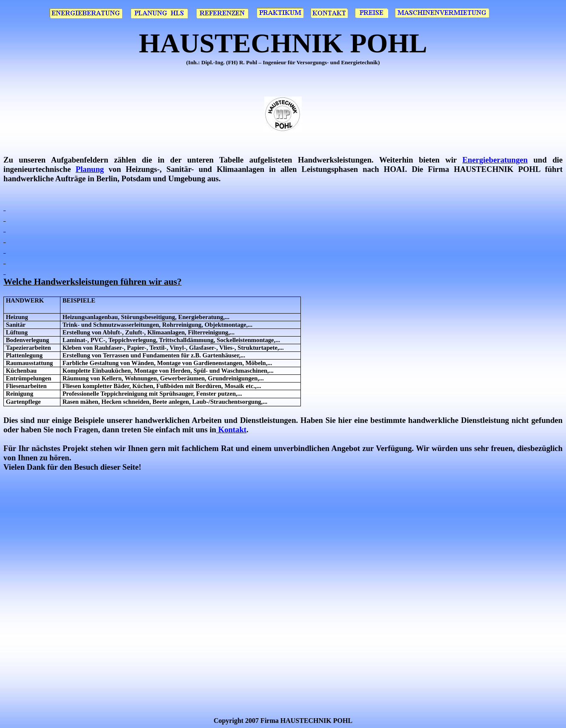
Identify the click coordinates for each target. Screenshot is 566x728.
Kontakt (231, 430)
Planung (90, 169)
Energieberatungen (495, 160)
